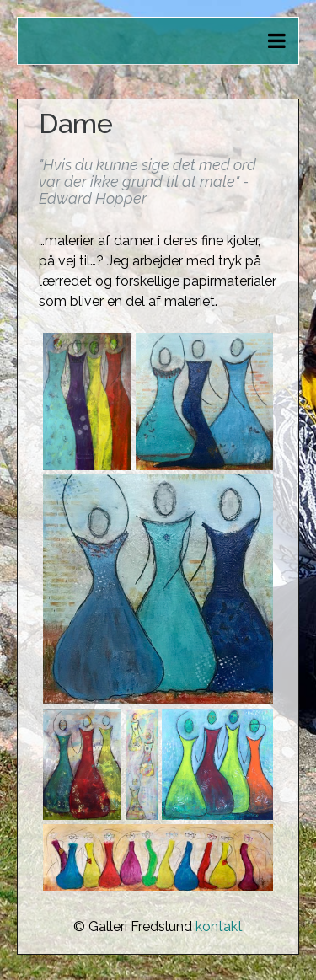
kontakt (219, 926)
